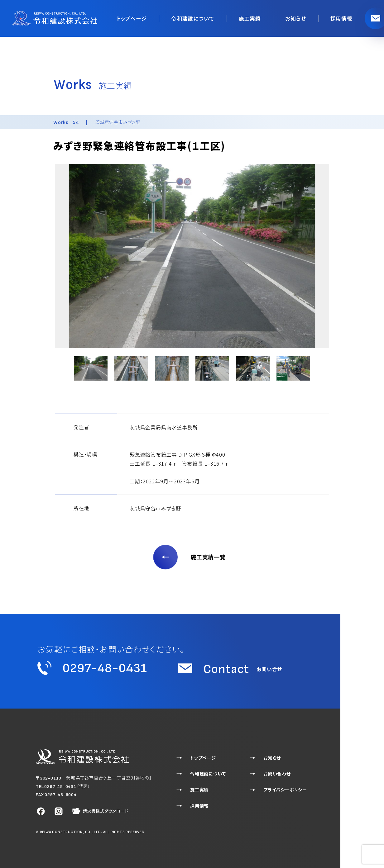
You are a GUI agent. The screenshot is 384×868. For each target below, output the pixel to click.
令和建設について (199, 18)
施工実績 (254, 18)
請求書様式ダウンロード (100, 811)
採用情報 (342, 18)
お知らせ (298, 18)
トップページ (141, 18)
